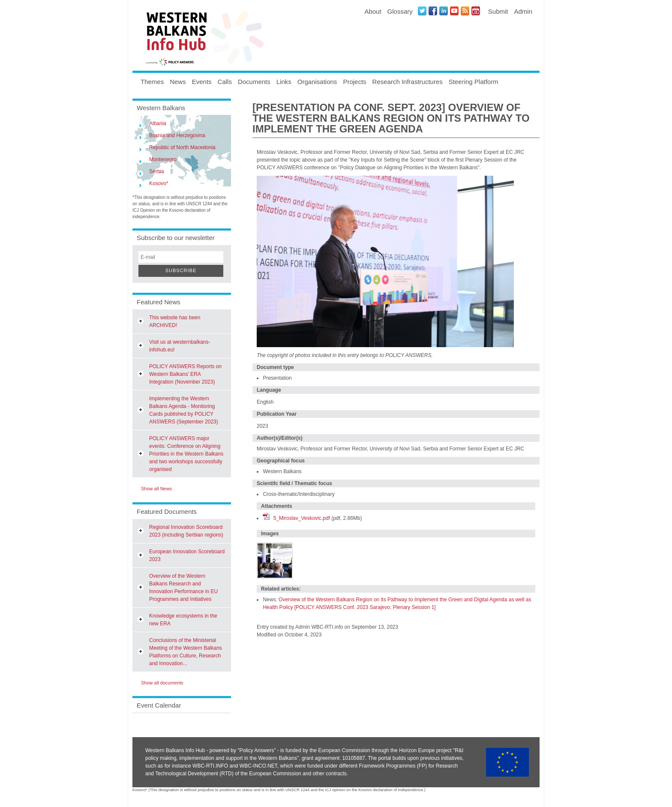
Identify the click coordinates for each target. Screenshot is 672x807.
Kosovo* (159, 183)
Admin (523, 11)
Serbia (157, 171)
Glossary (400, 11)
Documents (254, 82)
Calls (225, 82)
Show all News (156, 489)
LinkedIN (444, 11)
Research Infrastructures (408, 82)
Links (284, 82)
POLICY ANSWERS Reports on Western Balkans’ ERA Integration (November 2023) (185, 374)
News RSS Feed (465, 11)
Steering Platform (474, 82)
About (373, 11)
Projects (354, 82)
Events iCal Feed (476, 11)
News (178, 82)
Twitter (422, 11)
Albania (158, 123)
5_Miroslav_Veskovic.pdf (302, 518)
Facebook (433, 11)
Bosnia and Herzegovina (177, 135)
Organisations (317, 82)
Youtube (454, 11)
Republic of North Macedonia (182, 147)
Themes (152, 82)
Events (202, 82)
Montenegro (163, 159)
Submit (498, 11)
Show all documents (162, 683)
